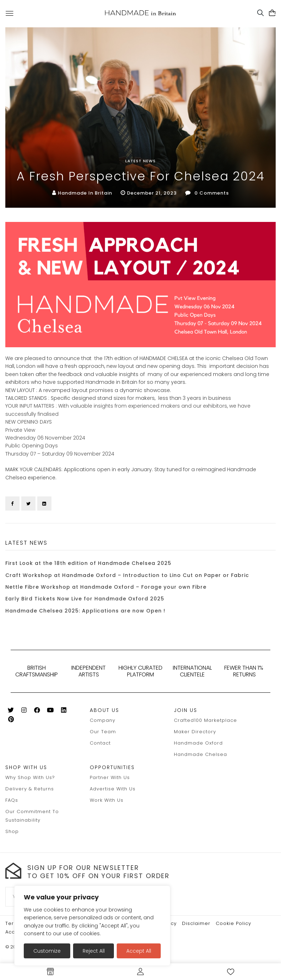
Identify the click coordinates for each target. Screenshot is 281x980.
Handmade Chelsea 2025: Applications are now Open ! (85, 611)
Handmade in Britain (85, 193)
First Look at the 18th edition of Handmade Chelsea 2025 (88, 563)
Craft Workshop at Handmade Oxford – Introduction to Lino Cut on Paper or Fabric (127, 575)
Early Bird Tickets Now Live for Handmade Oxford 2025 (85, 599)
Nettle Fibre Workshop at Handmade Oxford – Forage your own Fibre (106, 587)
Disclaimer (196, 923)
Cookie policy (233, 923)
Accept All (139, 951)
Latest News (140, 161)
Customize (47, 951)
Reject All (94, 951)
